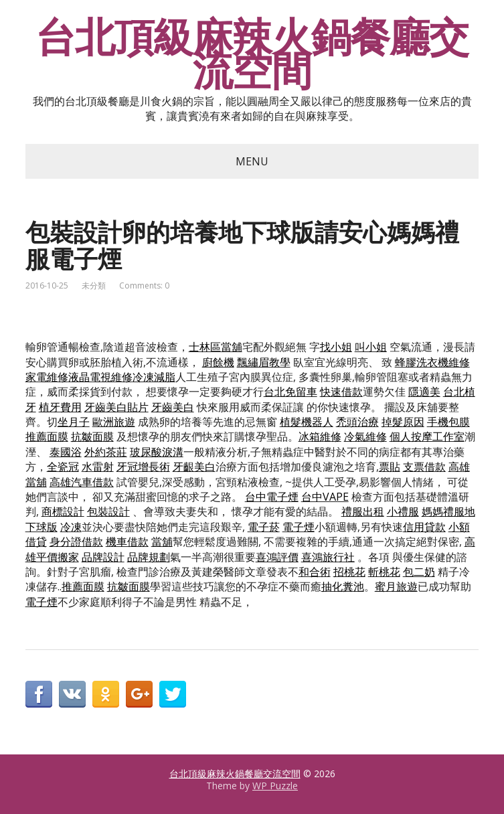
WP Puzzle (275, 786)
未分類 (94, 286)
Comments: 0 (144, 286)
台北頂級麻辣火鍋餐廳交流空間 (252, 54)
